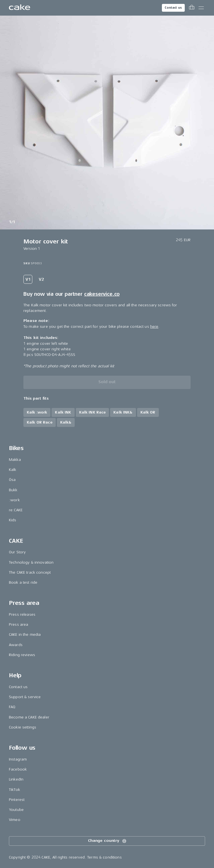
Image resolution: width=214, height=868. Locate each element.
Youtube (16, 810)
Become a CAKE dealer (29, 717)
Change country (108, 841)
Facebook (18, 769)
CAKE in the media (25, 635)
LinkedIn (16, 779)
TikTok (14, 790)
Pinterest (17, 800)
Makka (15, 460)
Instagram (18, 759)
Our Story (17, 552)
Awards (16, 645)
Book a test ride (23, 582)
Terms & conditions (104, 857)
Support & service (25, 697)
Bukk (13, 490)
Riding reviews (22, 655)
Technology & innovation (31, 562)
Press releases (22, 614)
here (154, 327)
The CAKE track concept (30, 572)
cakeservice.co (102, 294)
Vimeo (15, 820)
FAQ (12, 707)
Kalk (13, 470)
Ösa (12, 480)
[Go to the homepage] (20, 8)
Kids (13, 520)
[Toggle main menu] (201, 8)
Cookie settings (23, 727)
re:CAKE (16, 510)
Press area (19, 624)
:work (14, 500)
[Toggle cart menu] (192, 8)
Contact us (173, 8)
